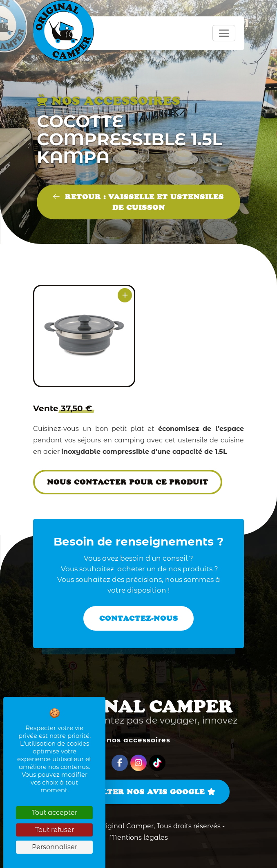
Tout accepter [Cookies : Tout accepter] (55, 813)
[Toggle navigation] (224, 33)
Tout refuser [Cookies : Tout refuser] (55, 830)
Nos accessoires (138, 740)
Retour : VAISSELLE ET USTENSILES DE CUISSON (138, 202)
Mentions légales (138, 838)
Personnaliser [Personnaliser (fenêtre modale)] (55, 847)
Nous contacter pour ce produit (128, 482)
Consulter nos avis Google (138, 792)
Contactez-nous (139, 618)
